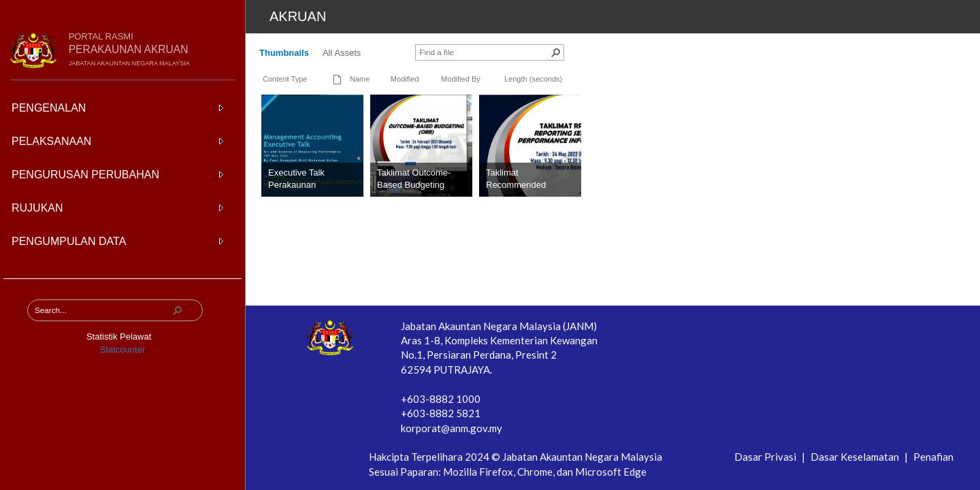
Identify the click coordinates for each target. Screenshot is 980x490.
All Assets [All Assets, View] (342, 53)
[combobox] (103, 310)
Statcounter (123, 349)
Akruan (298, 16)
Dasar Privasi (766, 457)
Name (360, 79)
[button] (178, 310)
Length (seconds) (533, 79)
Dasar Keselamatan (856, 457)
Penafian (933, 457)
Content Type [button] (285, 79)
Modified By (461, 79)
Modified (405, 79)
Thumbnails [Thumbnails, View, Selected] (284, 53)
